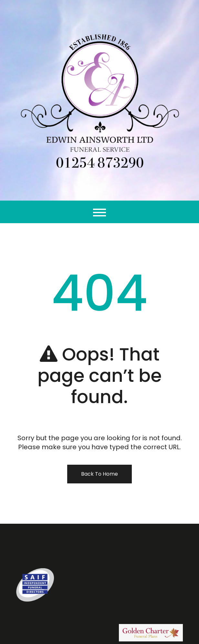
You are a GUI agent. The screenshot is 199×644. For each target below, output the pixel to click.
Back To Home (99, 474)
